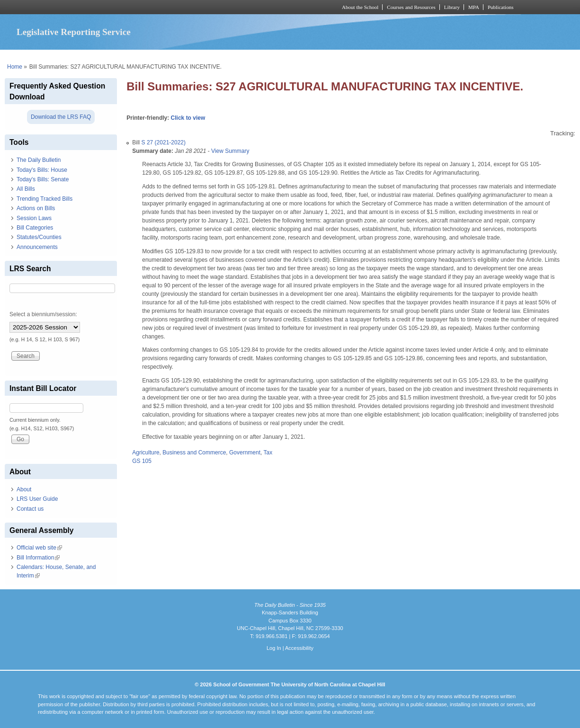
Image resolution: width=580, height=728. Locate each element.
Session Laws (34, 218)
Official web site (39, 548)
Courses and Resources (411, 7)
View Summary (230, 151)
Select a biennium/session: (43, 314)
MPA (474, 7)
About (24, 489)
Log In (274, 648)
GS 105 (142, 461)
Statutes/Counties (39, 237)
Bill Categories (35, 228)
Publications (501, 7)
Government (245, 453)
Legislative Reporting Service (74, 32)
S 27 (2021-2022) (164, 142)
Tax (268, 453)
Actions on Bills (36, 208)
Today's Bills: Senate (43, 179)
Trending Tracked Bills (45, 199)
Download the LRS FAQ (61, 117)
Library (452, 7)
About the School (360, 7)
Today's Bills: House (42, 170)
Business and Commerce (194, 453)
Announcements (37, 247)
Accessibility (299, 648)
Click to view (188, 118)
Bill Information (38, 558)
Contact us (30, 509)
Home (15, 67)
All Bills (26, 189)
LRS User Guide (37, 499)
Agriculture (146, 453)
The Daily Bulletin (39, 160)
